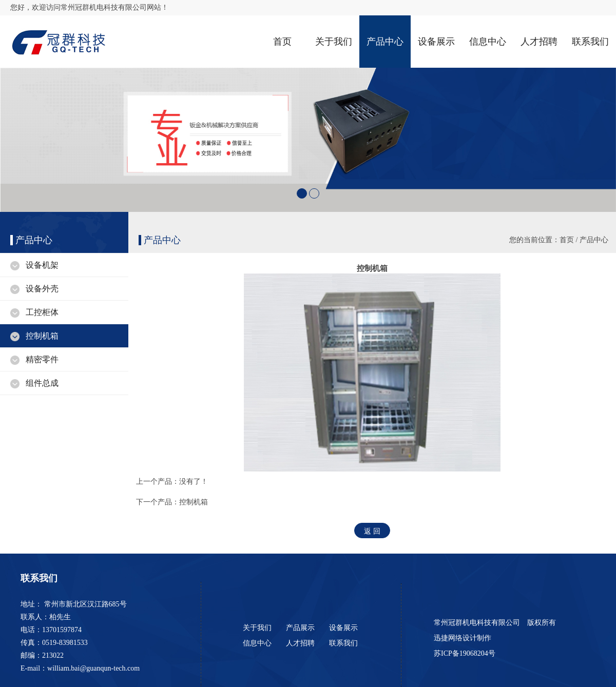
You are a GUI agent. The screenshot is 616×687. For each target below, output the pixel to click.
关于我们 (334, 42)
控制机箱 (42, 336)
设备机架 (42, 265)
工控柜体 (42, 312)
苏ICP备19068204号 (465, 653)
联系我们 (590, 42)
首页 (282, 42)
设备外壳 (42, 289)
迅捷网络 (448, 638)
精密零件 (42, 359)
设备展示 (436, 42)
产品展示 (300, 628)
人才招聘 (539, 42)
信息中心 (488, 42)
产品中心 (385, 42)
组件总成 (42, 383)
